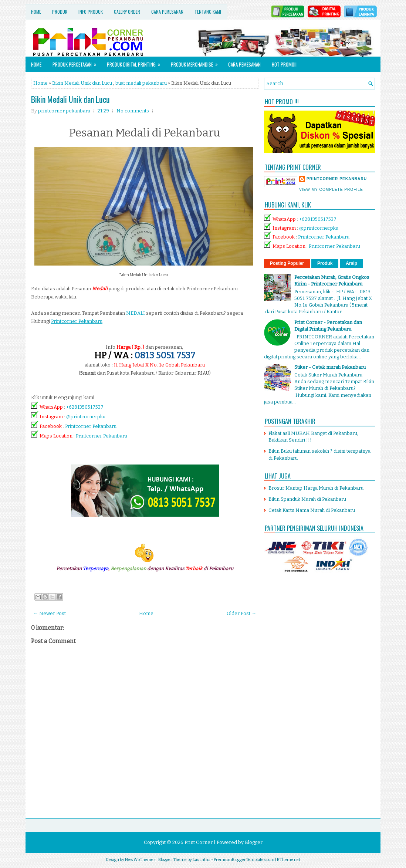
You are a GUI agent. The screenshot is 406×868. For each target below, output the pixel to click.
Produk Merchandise (197, 62)
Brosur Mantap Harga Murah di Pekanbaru (316, 488)
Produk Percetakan (77, 62)
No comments (133, 111)
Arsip (351, 263)
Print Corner (199, 842)
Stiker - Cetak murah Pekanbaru (330, 367)
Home (36, 12)
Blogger (254, 842)
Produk (60, 12)
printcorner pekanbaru (337, 179)
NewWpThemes (140, 860)
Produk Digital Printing (136, 62)
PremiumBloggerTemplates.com (244, 860)
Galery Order (127, 12)
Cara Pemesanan (167, 12)
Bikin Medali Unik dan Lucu (82, 83)
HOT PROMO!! (284, 64)
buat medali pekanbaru (141, 83)
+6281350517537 (85, 407)
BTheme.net (289, 860)
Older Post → (241, 613)
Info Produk (91, 12)
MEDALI (136, 313)
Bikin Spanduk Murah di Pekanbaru (307, 499)
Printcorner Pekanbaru (91, 426)
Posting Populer (287, 263)
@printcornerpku (86, 417)
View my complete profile (331, 190)
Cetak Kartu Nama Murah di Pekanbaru (312, 510)
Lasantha (202, 860)
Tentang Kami (208, 12)
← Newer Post (50, 613)
